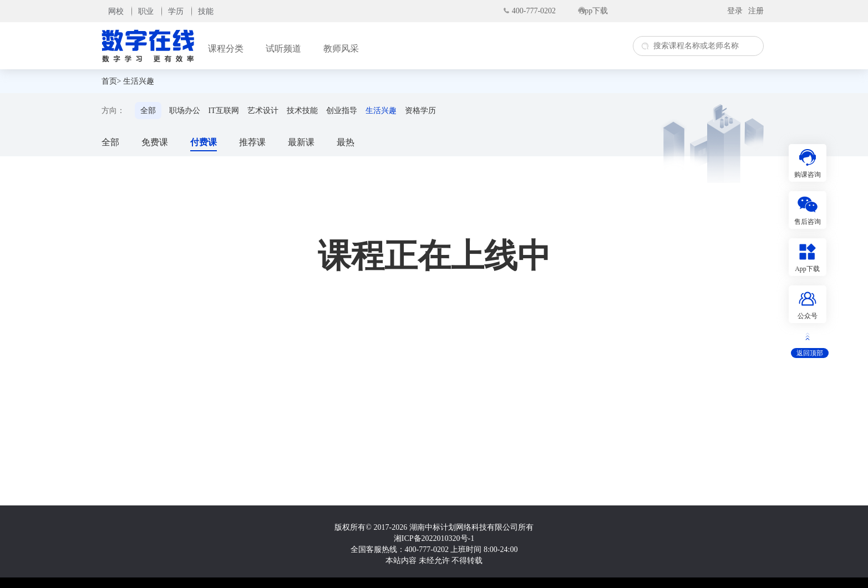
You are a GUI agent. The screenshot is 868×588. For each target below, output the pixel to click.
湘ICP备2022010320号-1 (434, 538)
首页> (111, 81)
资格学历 (420, 111)
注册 (756, 11)
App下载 (593, 11)
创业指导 (342, 111)
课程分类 (226, 48)
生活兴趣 (139, 81)
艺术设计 (263, 111)
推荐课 (252, 142)
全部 (148, 111)
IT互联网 (224, 111)
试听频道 (283, 48)
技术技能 (302, 111)
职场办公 (185, 111)
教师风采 (341, 48)
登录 (735, 11)
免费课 (155, 142)
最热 (346, 142)
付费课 (204, 142)
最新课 (301, 142)
